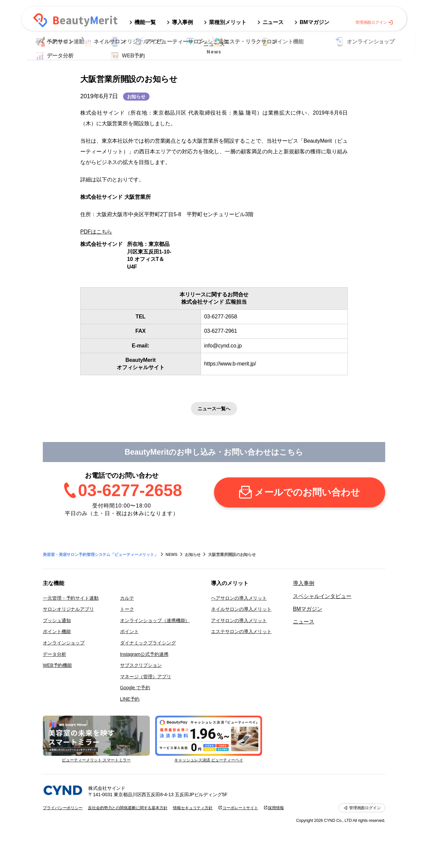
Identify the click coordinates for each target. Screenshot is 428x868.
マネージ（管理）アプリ (146, 677)
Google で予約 (135, 688)
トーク (127, 609)
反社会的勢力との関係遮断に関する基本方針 (128, 808)
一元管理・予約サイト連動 (71, 598)
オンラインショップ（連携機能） (155, 620)
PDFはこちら (96, 232)
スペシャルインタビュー (322, 596)
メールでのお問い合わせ (307, 492)
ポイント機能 (57, 631)
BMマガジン (307, 609)
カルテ (127, 598)
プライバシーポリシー (63, 808)
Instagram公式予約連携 (144, 654)
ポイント (129, 631)
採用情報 (276, 808)
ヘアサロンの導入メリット (239, 598)
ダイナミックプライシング (148, 643)
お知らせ (136, 97)
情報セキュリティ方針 (193, 808)
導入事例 (304, 583)
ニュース (304, 622)
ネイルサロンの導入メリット (241, 609)
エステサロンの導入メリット (241, 631)
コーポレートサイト (240, 808)
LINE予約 (130, 699)
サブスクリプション (141, 665)
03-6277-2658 (130, 490)
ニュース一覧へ (214, 409)
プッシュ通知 (57, 620)
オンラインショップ (64, 643)
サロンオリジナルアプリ (68, 609)
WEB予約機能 (57, 665)
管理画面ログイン (374, 22)
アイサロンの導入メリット (239, 620)
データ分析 (55, 654)
